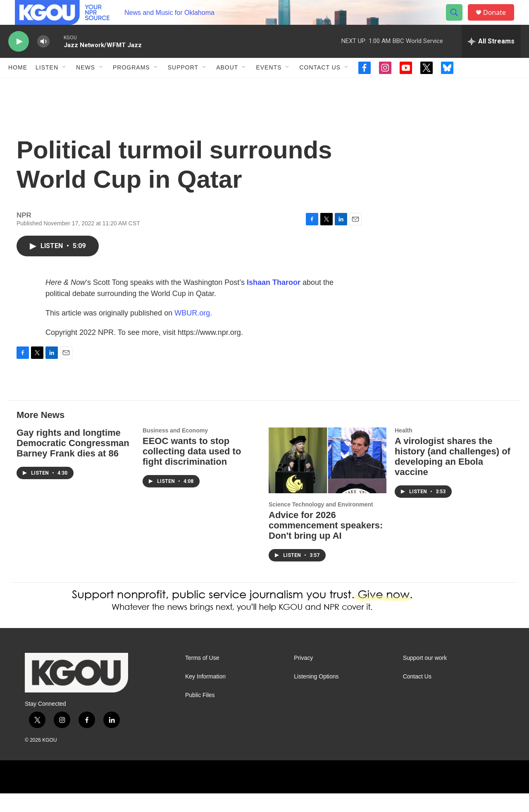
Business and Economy (175, 449)
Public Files (200, 714)
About (227, 86)
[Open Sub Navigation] (64, 86)
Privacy (303, 677)
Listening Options (316, 695)
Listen (47, 86)
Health (404, 449)
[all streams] (491, 60)
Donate (500, 22)
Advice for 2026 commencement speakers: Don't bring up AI (326, 544)
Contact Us (320, 86)
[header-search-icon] (458, 22)
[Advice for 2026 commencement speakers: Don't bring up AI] (328, 479)
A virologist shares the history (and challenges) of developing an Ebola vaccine (453, 475)
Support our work (425, 677)
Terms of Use (202, 677)
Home (18, 86)
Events (269, 86)
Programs (131, 86)
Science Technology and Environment (321, 523)
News (86, 86)
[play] (19, 60)
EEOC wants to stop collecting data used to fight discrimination (192, 470)
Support (183, 86)
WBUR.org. (193, 332)
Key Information (205, 695)
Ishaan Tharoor (274, 301)
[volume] (43, 60)
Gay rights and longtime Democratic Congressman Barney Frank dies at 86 (73, 462)
